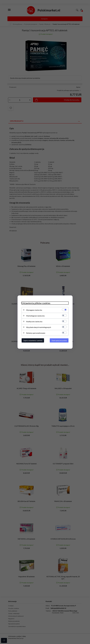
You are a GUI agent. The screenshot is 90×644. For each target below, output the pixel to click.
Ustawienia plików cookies (36, 303)
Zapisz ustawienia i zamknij (33, 340)
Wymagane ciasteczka (34, 310)
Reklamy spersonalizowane (36, 333)
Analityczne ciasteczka (34, 321)
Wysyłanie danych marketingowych (39, 327)
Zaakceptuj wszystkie (59, 340)
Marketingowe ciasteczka (35, 316)
